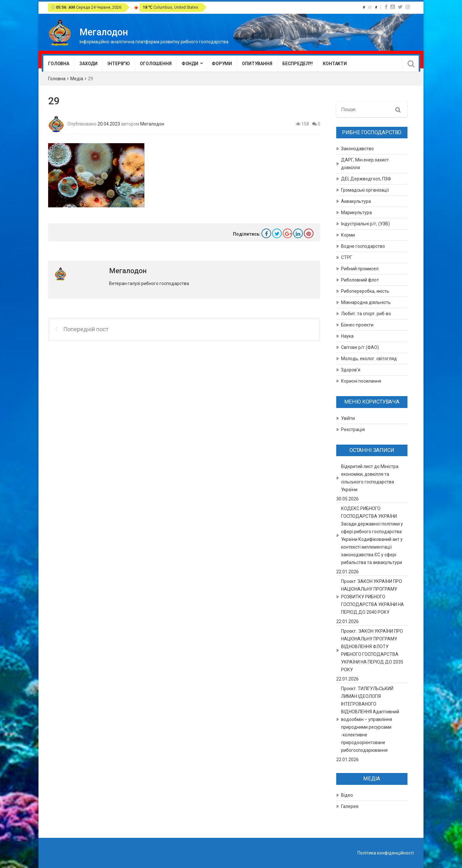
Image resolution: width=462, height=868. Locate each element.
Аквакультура (356, 201)
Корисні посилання (361, 381)
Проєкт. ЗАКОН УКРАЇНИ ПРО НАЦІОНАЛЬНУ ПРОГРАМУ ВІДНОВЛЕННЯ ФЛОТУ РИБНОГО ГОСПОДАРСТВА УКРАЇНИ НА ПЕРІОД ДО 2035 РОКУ (372, 650)
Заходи (88, 64)
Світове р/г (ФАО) (360, 347)
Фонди (190, 64)
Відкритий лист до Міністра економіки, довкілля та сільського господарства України (370, 478)
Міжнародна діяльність (366, 302)
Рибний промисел (360, 269)
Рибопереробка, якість (365, 291)
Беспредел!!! (298, 64)
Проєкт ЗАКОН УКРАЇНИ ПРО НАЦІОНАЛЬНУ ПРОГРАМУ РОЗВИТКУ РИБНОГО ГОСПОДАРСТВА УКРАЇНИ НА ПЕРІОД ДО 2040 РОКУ (372, 597)
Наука (347, 336)
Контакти (335, 64)
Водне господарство (363, 246)
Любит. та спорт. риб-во (366, 314)
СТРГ (346, 257)
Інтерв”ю (119, 64)
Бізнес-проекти (357, 325)
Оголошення (156, 64)
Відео (347, 795)
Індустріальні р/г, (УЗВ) (365, 224)
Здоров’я (351, 370)
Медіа (77, 79)
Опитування (257, 64)
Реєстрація (353, 430)
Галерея (350, 806)
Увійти (348, 418)
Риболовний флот (360, 280)
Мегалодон (152, 124)
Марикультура (356, 213)
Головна (59, 64)
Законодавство (357, 149)
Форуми (222, 64)
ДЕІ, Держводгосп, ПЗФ (366, 179)
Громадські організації (365, 190)
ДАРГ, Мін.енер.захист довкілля (365, 164)
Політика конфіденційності (386, 853)
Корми (348, 235)
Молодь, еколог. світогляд (369, 359)
